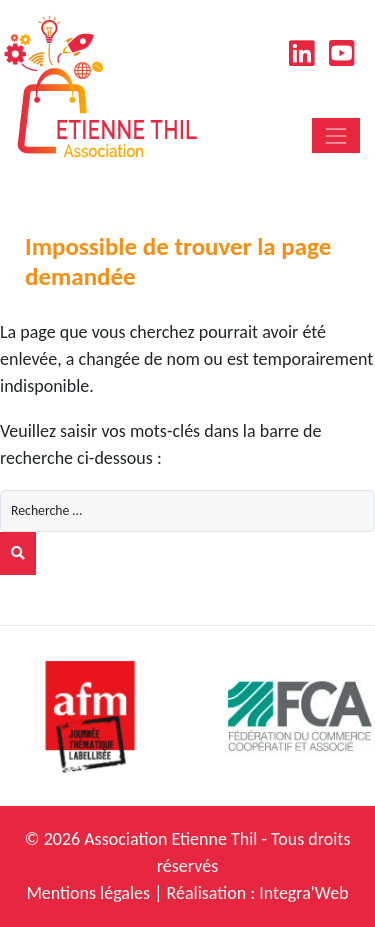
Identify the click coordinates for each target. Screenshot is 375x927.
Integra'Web (303, 893)
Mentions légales (88, 893)
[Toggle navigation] (336, 135)
